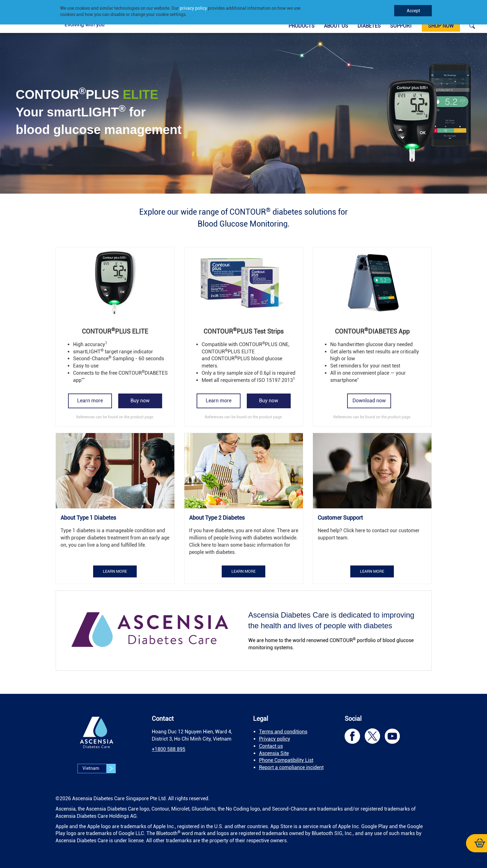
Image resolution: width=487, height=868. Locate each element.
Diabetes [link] (369, 26)
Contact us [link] (271, 746)
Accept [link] (413, 11)
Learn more (90, 401)
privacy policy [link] (193, 8)
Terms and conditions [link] (283, 732)
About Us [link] (336, 26)
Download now (369, 401)
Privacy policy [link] (275, 739)
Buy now (140, 401)
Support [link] (401, 26)
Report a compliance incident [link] (291, 767)
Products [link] (302, 26)
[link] (472, 26)
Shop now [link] (441, 26)
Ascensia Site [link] (274, 753)
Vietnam (99, 769)
